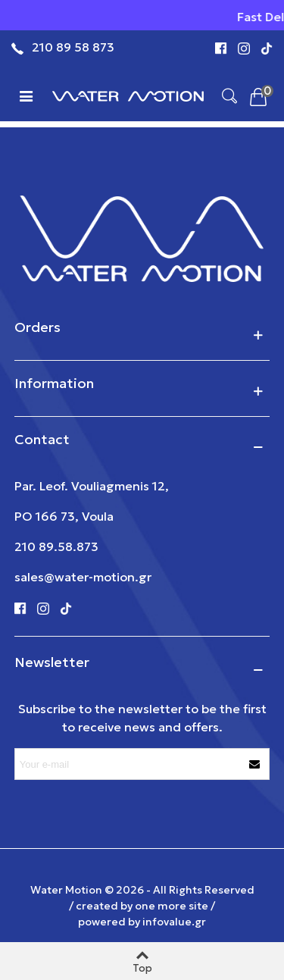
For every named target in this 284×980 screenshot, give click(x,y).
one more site (172, 906)
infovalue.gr (174, 922)
